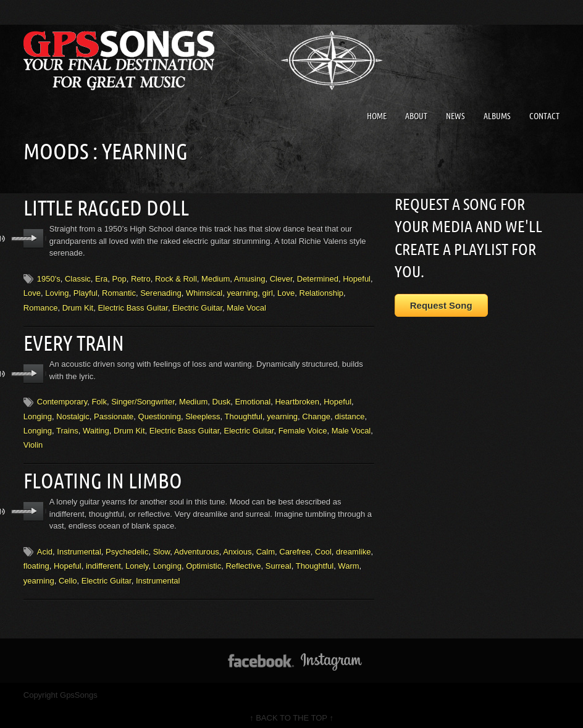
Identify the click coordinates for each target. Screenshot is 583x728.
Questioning (160, 413)
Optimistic (203, 561)
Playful (86, 291)
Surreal (279, 561)
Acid (45, 547)
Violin (33, 442)
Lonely (137, 561)
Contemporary (62, 399)
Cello (68, 575)
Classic (78, 277)
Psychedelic (127, 547)
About (416, 116)
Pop (120, 277)
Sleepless (203, 413)
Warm (348, 561)
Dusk (222, 399)
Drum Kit (78, 306)
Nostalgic (73, 413)
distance (350, 413)
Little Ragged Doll (104, 207)
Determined (318, 277)
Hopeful (357, 277)
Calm (266, 547)
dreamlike (353, 547)
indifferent (103, 561)
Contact (544, 116)
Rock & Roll (176, 277)
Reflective (243, 561)
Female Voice (303, 428)
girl (267, 291)
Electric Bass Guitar (132, 306)
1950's (49, 277)
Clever (281, 277)
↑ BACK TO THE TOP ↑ (291, 712)
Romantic (119, 291)
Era (101, 277)
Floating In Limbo (100, 477)
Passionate (114, 413)
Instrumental (79, 547)
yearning (242, 291)
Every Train (73, 340)
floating (36, 561)
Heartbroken (297, 399)
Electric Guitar (197, 306)
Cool (323, 547)
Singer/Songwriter (143, 399)
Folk (99, 399)
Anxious (237, 547)
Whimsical (204, 291)
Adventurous (197, 547)
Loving (57, 291)
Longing (38, 413)
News (455, 116)
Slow (161, 547)
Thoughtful (244, 413)
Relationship (322, 291)
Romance (41, 306)
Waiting (96, 428)
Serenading (161, 291)
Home (377, 116)
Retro (141, 277)
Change (316, 413)
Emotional (253, 399)
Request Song (441, 305)
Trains (67, 428)
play (34, 237)
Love (32, 291)
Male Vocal (246, 306)
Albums (497, 116)
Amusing (250, 277)
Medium (216, 277)
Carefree (295, 547)
